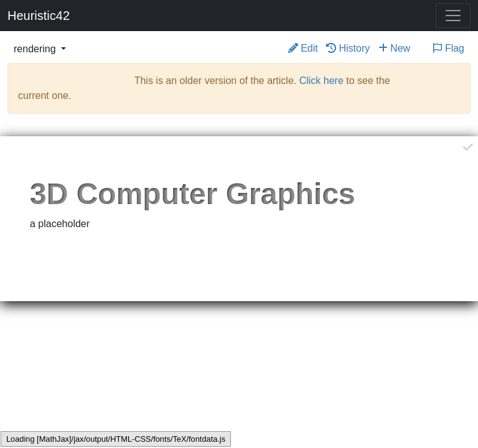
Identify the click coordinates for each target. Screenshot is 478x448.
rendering (36, 49)
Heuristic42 (39, 16)
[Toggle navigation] (453, 16)
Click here (321, 81)
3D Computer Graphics (193, 194)
